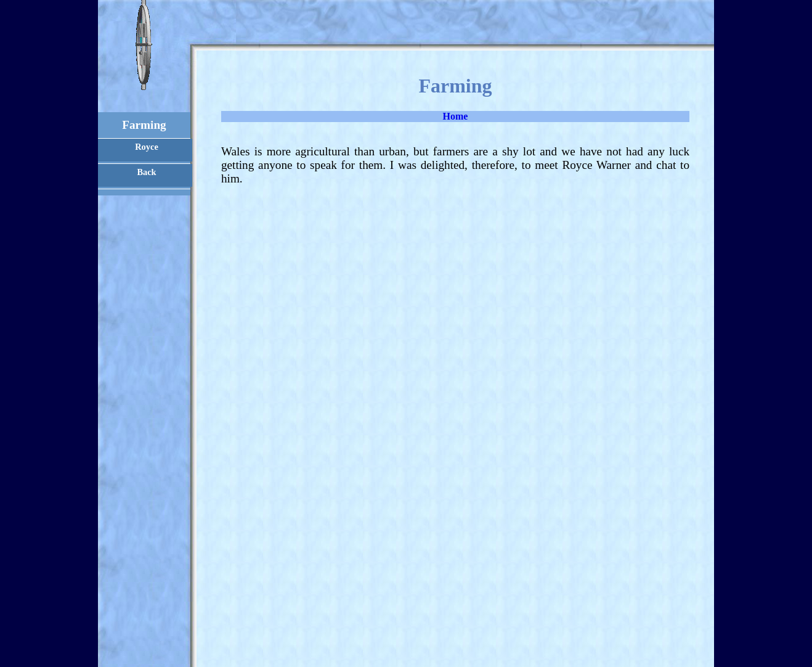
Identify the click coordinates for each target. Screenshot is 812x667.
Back (146, 172)
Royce (147, 147)
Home (456, 116)
